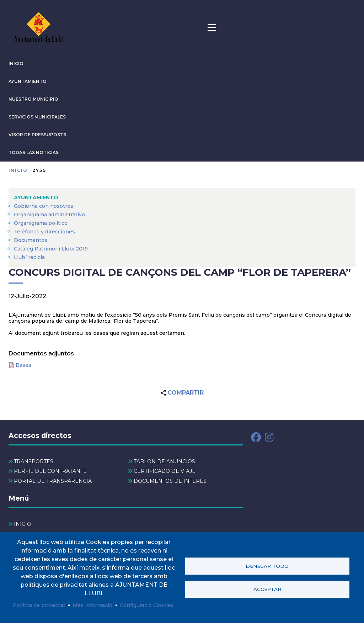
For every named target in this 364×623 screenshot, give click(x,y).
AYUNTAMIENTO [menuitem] (36, 197)
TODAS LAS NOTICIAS (34, 152)
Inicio (18, 170)
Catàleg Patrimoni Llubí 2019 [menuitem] (51, 249)
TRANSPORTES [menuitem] (34, 461)
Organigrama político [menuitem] (41, 223)
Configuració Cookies (147, 605)
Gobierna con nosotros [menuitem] (44, 206)
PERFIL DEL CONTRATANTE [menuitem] (50, 471)
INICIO (16, 64)
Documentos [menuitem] (31, 240)
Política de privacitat (39, 605)
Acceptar (267, 589)
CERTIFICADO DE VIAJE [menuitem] (165, 471)
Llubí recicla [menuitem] (29, 257)
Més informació (92, 605)
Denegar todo (267, 566)
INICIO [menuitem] (23, 524)
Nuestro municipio (33, 99)
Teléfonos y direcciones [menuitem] (44, 232)
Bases (23, 365)
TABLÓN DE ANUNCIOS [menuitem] (164, 461)
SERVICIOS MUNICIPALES (37, 117)
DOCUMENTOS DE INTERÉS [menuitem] (170, 481)
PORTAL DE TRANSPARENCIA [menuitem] (53, 481)
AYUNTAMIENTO (28, 81)
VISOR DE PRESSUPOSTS (37, 135)
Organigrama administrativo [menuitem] (49, 215)
